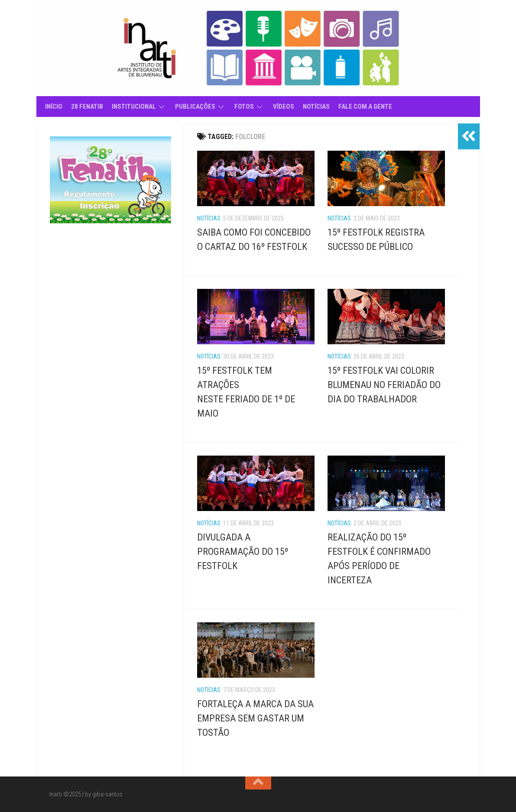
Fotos (244, 107)
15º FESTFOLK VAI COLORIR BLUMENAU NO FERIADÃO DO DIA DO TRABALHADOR (384, 385)
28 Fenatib (87, 107)
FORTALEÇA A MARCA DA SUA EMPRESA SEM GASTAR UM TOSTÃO (255, 718)
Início (54, 107)
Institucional (134, 107)
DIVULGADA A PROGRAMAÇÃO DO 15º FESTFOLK (243, 552)
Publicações (195, 107)
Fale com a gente (365, 107)
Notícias (316, 107)
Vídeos (284, 107)
